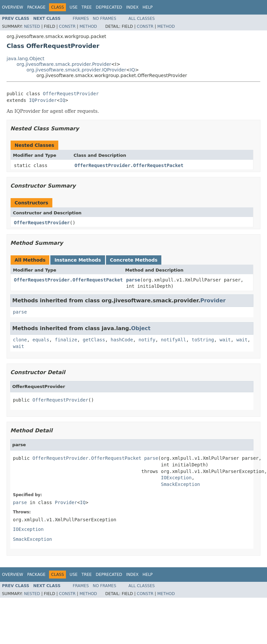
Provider (213, 301)
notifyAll (174, 340)
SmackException (181, 484)
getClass (94, 340)
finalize (66, 340)
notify (147, 340)
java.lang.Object (26, 59)
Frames (81, 19)
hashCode (122, 340)
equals (41, 340)
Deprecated (109, 7)
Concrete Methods (134, 260)
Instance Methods (78, 260)
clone (20, 340)
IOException (176, 478)
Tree (87, 7)
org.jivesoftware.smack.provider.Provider (64, 64)
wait (225, 340)
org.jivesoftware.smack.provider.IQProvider (76, 70)
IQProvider (43, 100)
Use (74, 7)
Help (148, 7)
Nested (32, 26)
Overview (13, 7)
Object (141, 328)
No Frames (105, 19)
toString (203, 340)
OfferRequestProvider (71, 94)
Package (36, 7)
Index (133, 7)
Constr (67, 26)
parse (133, 280)
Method (88, 26)
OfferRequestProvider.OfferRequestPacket (129, 165)
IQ (132, 70)
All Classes (142, 19)
